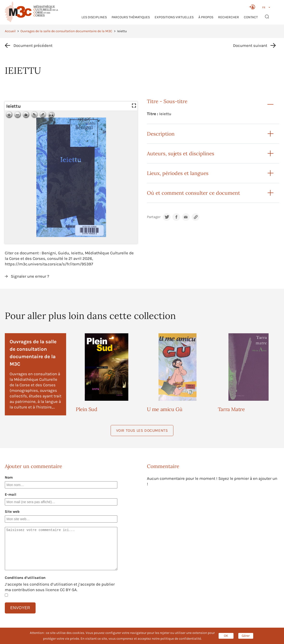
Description (161, 134)
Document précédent (33, 45)
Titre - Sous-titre (167, 101)
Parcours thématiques (131, 17)
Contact (251, 17)
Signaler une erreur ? (30, 276)
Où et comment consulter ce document (193, 193)
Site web (12, 512)
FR (264, 7)
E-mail (11, 494)
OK (226, 636)
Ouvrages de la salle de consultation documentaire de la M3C (66, 31)
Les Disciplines (94, 17)
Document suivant (250, 45)
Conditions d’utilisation (25, 578)
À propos (206, 17)
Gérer (246, 636)
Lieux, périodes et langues (178, 173)
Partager (154, 217)
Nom (9, 477)
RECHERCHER (229, 17)
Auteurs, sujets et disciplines (181, 153)
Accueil (10, 31)
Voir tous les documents (142, 430)
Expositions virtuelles (174, 17)
